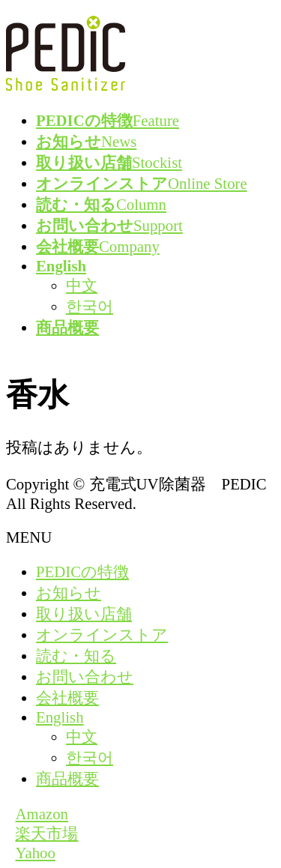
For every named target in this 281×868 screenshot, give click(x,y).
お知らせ (69, 593)
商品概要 (67, 778)
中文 (82, 285)
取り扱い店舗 (84, 614)
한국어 (90, 306)
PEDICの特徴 (82, 572)
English (60, 717)
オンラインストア (102, 635)
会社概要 (67, 697)
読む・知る (76, 655)
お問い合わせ (85, 676)
